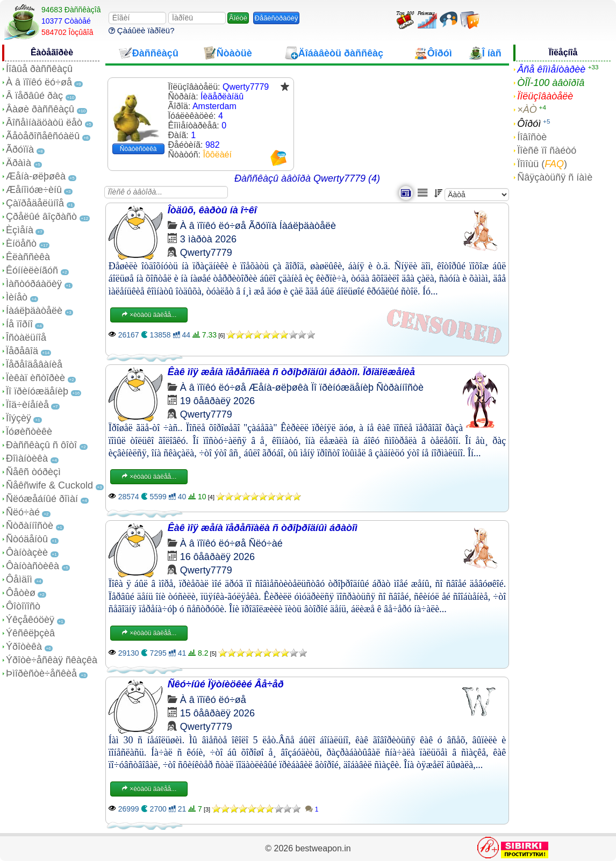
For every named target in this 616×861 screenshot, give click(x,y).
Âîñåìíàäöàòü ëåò (44, 123)
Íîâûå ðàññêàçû (39, 69)
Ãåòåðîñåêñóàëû (43, 136)
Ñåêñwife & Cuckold (49, 485)
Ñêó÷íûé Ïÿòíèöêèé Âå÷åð (226, 684)
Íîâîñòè (532, 137)
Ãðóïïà (20, 149)
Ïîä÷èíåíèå (27, 405)
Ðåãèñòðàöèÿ (277, 18)
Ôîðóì (529, 124)
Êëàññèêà (28, 257)
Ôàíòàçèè (27, 553)
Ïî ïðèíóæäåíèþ (37, 391)
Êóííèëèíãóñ (32, 270)
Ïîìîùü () (542, 164)
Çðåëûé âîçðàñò (41, 217)
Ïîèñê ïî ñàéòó (547, 150)
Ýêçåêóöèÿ (30, 620)
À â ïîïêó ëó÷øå (39, 82)
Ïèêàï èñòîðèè (35, 378)
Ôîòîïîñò (23, 606)
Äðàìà (19, 163)
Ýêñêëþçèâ (30, 633)
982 (213, 145)
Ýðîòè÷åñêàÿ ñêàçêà (52, 660)
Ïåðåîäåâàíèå (34, 364)
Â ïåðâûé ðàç (34, 96)
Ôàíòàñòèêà (33, 566)
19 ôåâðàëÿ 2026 (217, 401)
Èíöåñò (21, 243)
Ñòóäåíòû (27, 539)
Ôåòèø (21, 593)
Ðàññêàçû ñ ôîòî (41, 445)
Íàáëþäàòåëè (34, 311)
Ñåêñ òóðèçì (33, 472)
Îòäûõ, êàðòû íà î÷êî (212, 210)
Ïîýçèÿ (19, 418)
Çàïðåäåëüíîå (35, 203)
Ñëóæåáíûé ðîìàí (42, 499)
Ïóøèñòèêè (29, 432)
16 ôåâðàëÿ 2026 (217, 557)
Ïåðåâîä (22, 351)
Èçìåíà (20, 230)
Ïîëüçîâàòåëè (545, 96)
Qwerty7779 (206, 253)
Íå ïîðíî (19, 324)
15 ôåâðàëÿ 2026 (217, 713)
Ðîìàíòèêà (27, 458)
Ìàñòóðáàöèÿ (34, 284)
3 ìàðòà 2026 (208, 239)
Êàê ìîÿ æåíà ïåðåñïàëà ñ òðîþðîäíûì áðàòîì (263, 528)
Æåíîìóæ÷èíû (34, 190)
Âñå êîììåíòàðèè (551, 69)
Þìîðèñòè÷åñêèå (41, 673)
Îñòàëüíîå (26, 338)
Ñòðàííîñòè (30, 526)
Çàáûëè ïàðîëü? (142, 30)
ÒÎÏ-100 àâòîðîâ (551, 83)
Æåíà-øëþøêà (36, 176)
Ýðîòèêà (24, 647)
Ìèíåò (17, 297)
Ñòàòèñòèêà (138, 149)
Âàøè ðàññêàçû (40, 109)
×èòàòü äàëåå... (149, 315)
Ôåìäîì (19, 579)
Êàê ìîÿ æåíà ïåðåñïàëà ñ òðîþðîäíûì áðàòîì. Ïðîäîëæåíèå (291, 372)
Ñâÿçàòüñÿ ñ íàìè (555, 177)
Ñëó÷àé (23, 512)
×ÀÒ (527, 110)
